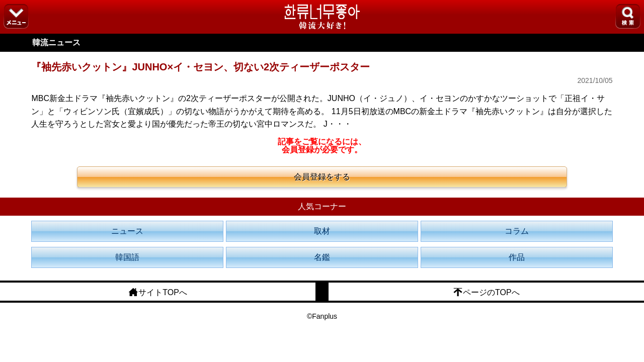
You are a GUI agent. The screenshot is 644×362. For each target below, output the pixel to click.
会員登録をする (322, 177)
